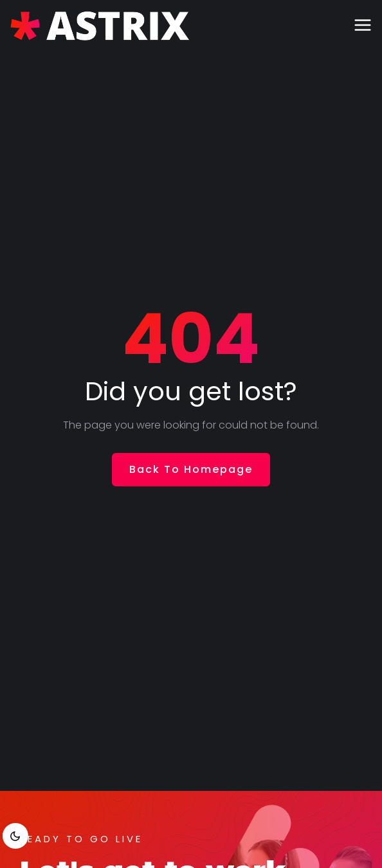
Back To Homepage (191, 469)
